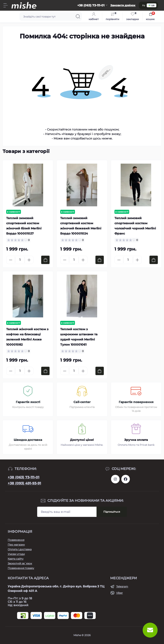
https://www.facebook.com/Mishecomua (126, 479)
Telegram (122, 586)
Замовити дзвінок (123, 5)
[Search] (78, 16)
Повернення (16, 540)
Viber (119, 593)
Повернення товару (21, 568)
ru (144, 5)
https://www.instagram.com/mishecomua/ (115, 479)
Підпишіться (112, 512)
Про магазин (16, 545)
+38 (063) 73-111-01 (23, 477)
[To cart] (45, 260)
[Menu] (6, 5)
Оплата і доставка (20, 549)
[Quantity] (20, 260)
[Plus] (29, 260)
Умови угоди (16, 554)
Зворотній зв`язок (20, 563)
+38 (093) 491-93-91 (24, 483)
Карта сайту (16, 559)
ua (152, 5)
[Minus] (11, 260)
